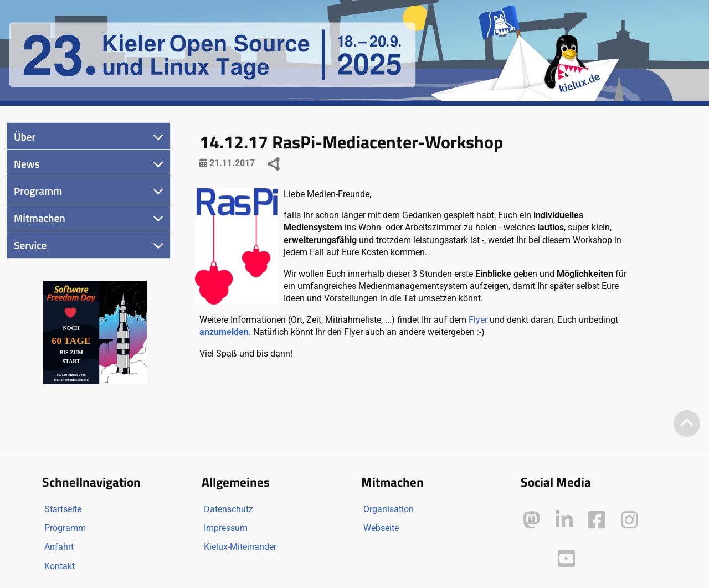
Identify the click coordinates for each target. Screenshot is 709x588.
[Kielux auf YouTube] (566, 559)
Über (25, 136)
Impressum (226, 528)
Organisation (389, 509)
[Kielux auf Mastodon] (531, 520)
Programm (38, 191)
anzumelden (224, 332)
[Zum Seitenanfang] (687, 424)
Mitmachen (40, 218)
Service (30, 245)
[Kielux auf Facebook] (597, 520)
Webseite (381, 528)
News (27, 164)
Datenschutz (228, 509)
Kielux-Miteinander (240, 547)
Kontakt (60, 566)
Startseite (63, 509)
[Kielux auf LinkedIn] (564, 520)
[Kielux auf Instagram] (630, 520)
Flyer (478, 320)
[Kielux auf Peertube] (533, 557)
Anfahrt (59, 547)
